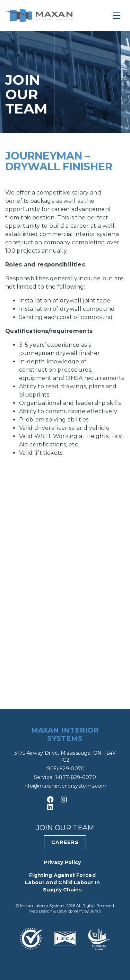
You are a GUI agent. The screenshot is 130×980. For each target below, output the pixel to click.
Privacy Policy (62, 862)
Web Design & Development (57, 911)
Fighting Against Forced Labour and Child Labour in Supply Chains (62, 882)
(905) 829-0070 (65, 769)
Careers (65, 842)
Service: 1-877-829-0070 (65, 777)
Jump (96, 911)
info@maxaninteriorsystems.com (65, 786)
